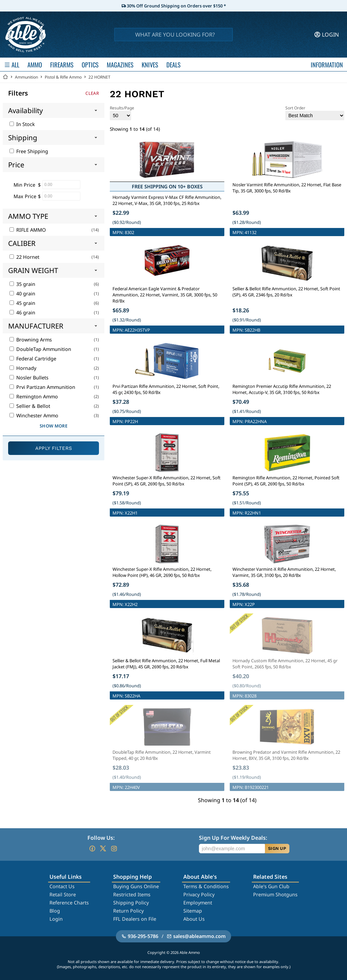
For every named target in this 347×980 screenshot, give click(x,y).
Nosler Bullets (29, 378)
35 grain (22, 284)
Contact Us (62, 886)
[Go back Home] (5, 77)
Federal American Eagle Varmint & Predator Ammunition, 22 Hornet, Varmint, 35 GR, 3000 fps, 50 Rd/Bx (165, 295)
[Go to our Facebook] (92, 849)
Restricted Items (132, 894)
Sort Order (315, 113)
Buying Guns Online (136, 886)
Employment (198, 903)
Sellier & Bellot (30, 406)
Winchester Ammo (34, 415)
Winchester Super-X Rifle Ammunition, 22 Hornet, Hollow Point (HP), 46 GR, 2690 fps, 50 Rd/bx (162, 572)
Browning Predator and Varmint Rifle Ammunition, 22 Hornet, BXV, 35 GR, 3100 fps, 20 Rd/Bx (286, 755)
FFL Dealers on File (135, 919)
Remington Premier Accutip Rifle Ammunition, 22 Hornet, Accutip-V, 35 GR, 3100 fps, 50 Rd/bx (282, 389)
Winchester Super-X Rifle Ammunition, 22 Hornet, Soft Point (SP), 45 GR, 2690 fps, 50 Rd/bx (167, 481)
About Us (194, 919)
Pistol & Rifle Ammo (63, 77)
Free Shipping (29, 151)
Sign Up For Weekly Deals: (233, 838)
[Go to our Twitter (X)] (103, 849)
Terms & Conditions (206, 886)
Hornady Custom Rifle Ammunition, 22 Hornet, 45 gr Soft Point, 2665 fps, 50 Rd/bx (285, 664)
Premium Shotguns (275, 894)
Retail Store (63, 894)
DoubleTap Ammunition (40, 349)
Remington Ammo (34, 397)
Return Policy (128, 911)
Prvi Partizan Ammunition (42, 387)
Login (56, 919)
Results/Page (122, 113)
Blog (55, 911)
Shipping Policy (131, 903)
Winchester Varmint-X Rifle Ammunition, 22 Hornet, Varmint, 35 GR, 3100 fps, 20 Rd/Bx (284, 572)
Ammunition (26, 77)
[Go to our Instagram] (114, 849)
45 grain (22, 303)
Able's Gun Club (271, 886)
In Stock (22, 124)
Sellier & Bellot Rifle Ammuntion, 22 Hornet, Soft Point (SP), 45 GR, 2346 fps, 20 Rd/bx (286, 292)
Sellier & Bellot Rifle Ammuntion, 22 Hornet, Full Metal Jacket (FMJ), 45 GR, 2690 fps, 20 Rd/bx (166, 664)
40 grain (22, 294)
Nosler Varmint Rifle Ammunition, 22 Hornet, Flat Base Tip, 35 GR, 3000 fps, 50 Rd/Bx (287, 188)
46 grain (22, 312)
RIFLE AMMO (28, 230)
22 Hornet (24, 257)
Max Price (25, 196)
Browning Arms (31, 340)
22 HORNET (99, 77)
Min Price (24, 185)
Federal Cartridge (33, 359)
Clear (92, 93)
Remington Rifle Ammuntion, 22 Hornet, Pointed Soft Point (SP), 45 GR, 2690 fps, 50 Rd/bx (286, 481)
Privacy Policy (199, 894)
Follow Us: (101, 838)
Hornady (23, 368)
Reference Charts (69, 903)
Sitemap (193, 911)
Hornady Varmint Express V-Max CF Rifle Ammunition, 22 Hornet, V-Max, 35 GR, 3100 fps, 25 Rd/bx (167, 200)
